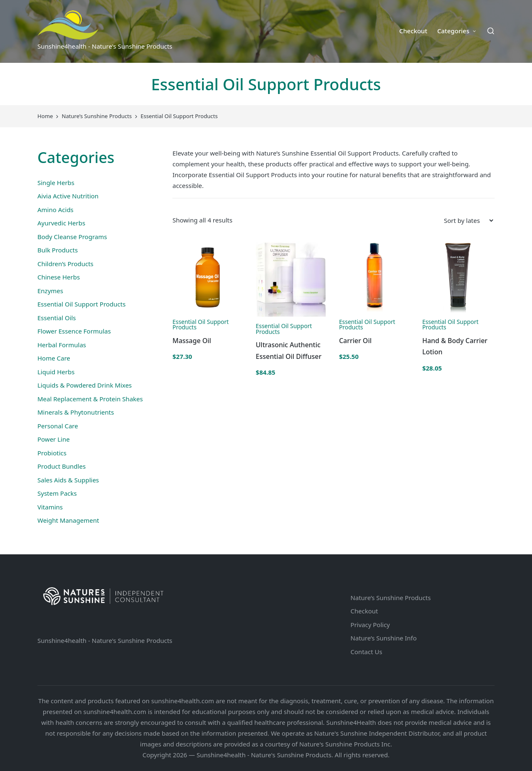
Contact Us (366, 652)
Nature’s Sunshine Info (383, 638)
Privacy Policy (370, 625)
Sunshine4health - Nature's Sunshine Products (105, 640)
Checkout (364, 611)
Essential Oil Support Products (201, 325)
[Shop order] (468, 220)
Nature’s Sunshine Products (390, 598)
